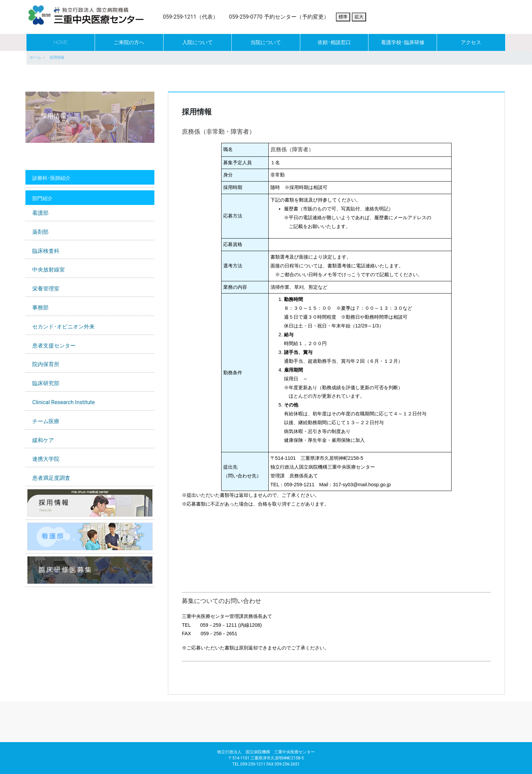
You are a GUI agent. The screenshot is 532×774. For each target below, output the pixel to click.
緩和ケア (43, 440)
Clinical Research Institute (63, 402)
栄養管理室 (46, 289)
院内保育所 (46, 364)
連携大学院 (46, 459)
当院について (266, 42)
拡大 (359, 17)
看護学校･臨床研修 (403, 42)
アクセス (471, 42)
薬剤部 (40, 232)
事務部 (40, 308)
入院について (197, 42)
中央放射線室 (49, 270)
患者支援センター (54, 346)
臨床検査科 (46, 251)
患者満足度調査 (51, 478)
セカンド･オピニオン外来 (63, 327)
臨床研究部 (46, 383)
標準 (343, 17)
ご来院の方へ (129, 42)
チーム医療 (46, 421)
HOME (61, 42)
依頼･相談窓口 (334, 42)
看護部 (40, 213)
